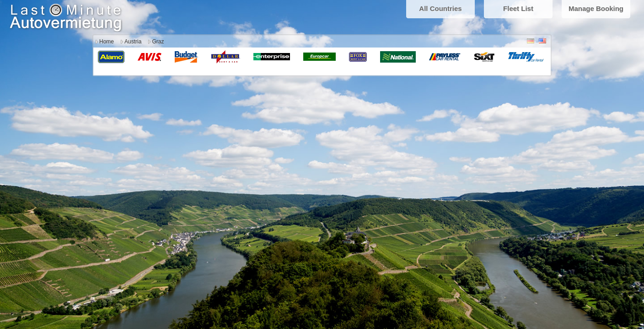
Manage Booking (596, 8)
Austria (133, 42)
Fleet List (518, 8)
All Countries (440, 8)
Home (107, 42)
